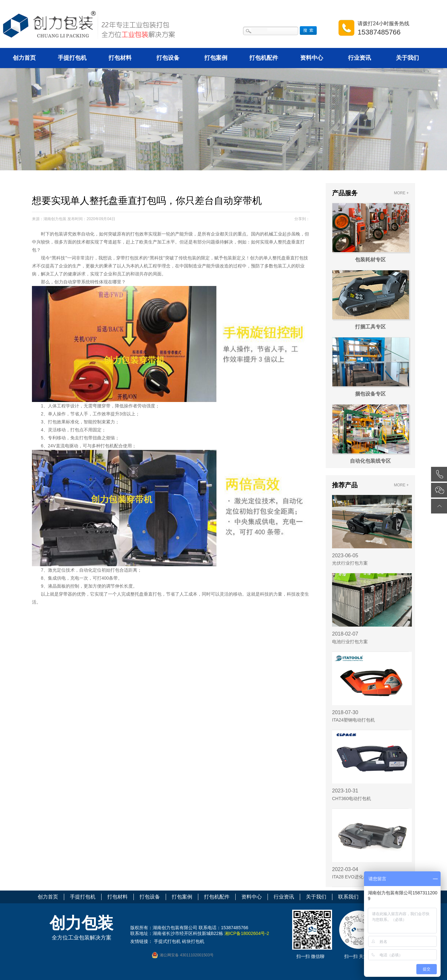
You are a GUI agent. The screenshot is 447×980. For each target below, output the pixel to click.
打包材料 (120, 58)
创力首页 (24, 58)
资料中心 (312, 58)
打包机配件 (264, 58)
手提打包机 (72, 58)
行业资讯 (360, 58)
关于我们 (407, 58)
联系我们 (348, 897)
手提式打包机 (167, 941)
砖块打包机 (193, 941)
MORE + (401, 193)
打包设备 (168, 58)
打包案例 (216, 58)
